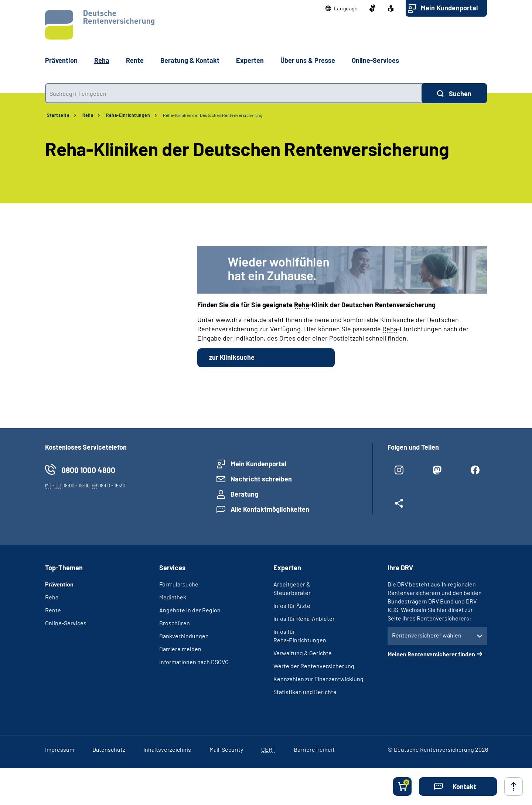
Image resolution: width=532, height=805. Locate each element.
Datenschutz (109, 749)
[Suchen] (454, 93)
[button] (342, 9)
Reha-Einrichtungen (128, 115)
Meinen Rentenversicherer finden (431, 654)
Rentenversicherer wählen (427, 635)
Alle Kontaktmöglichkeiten (270, 509)
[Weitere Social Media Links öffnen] (399, 506)
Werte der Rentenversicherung (314, 666)
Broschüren (175, 623)
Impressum (60, 749)
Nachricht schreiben (261, 479)
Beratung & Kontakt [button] (190, 60)
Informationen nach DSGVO (194, 662)
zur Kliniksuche (232, 357)
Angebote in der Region (190, 610)
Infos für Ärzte (292, 606)
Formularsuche (179, 584)
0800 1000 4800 (88, 470)
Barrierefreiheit (314, 749)
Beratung (244, 494)
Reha (88, 115)
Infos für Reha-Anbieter (304, 618)
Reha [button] (102, 60)
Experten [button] (250, 60)
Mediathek (173, 597)
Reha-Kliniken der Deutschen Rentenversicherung (213, 115)
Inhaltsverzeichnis (167, 749)
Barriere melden (180, 649)
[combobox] (233, 93)
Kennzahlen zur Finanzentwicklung (318, 679)
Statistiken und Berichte (305, 692)
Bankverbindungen (184, 636)
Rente (53, 610)
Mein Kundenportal (449, 8)
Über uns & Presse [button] (308, 60)
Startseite (58, 115)
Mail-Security (226, 749)
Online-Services (375, 60)
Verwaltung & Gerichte (303, 653)
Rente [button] (135, 60)
